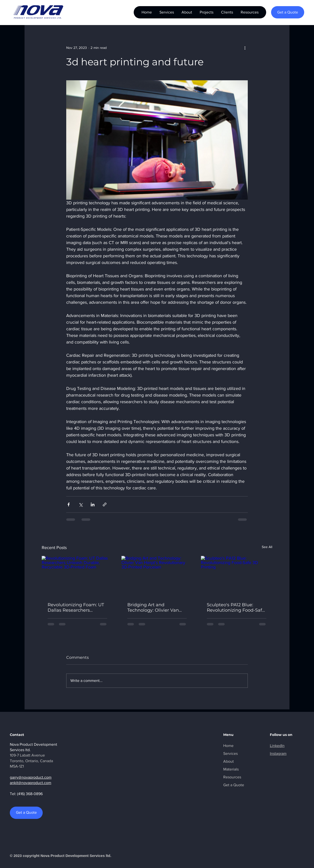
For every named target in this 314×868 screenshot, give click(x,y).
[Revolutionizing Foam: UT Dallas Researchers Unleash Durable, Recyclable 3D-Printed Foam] (77, 576)
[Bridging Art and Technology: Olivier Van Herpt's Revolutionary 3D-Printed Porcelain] (157, 576)
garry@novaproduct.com (31, 777)
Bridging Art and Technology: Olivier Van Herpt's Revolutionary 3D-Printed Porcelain (156, 607)
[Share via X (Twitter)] (81, 504)
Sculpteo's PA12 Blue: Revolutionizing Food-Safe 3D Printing (236, 607)
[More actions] (245, 48)
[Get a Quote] (288, 12)
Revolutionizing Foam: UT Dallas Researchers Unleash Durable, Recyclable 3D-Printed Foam (76, 607)
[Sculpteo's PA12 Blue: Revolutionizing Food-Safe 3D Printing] (237, 576)
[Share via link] (105, 504)
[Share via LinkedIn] (93, 504)
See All (267, 547)
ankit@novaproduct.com (31, 783)
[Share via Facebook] (69, 504)
